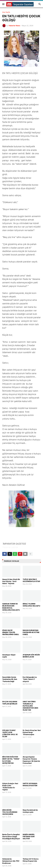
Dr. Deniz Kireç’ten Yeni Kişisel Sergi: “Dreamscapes (32, 732)
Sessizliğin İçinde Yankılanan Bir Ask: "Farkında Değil (10, 679)
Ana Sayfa (6, 12)
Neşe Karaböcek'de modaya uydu (30, 811)
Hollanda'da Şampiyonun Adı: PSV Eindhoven (11, 861)
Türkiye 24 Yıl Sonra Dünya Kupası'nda (31, 860)
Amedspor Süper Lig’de (9, 656)
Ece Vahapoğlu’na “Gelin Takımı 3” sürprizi (30, 679)
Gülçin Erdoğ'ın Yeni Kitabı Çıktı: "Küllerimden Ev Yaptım (10, 787)
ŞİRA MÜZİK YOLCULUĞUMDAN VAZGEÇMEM (10, 812)
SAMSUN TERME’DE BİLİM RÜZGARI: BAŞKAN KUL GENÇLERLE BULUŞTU (11, 607)
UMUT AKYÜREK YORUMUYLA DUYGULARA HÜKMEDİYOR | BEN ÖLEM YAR (30, 706)
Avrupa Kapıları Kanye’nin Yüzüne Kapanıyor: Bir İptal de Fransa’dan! (31, 760)
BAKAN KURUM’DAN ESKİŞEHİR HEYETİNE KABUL (31, 632)
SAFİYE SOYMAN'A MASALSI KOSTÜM (30, 784)
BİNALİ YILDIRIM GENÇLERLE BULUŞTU (31, 605)
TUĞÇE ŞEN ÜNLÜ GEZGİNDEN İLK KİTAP (31, 580)
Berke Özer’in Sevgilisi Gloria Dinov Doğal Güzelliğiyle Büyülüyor (11, 836)
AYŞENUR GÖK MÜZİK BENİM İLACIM (31, 656)
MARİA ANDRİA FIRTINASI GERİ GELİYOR (29, 836)
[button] (3, 4)
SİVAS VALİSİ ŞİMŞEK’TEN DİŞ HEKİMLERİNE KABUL (11, 632)
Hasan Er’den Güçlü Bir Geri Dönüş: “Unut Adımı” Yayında (11, 581)
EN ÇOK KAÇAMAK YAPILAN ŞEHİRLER (10, 703)
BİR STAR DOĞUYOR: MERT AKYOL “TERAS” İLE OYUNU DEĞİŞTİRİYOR (11, 760)
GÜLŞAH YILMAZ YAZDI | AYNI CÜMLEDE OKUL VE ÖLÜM (10, 733)
